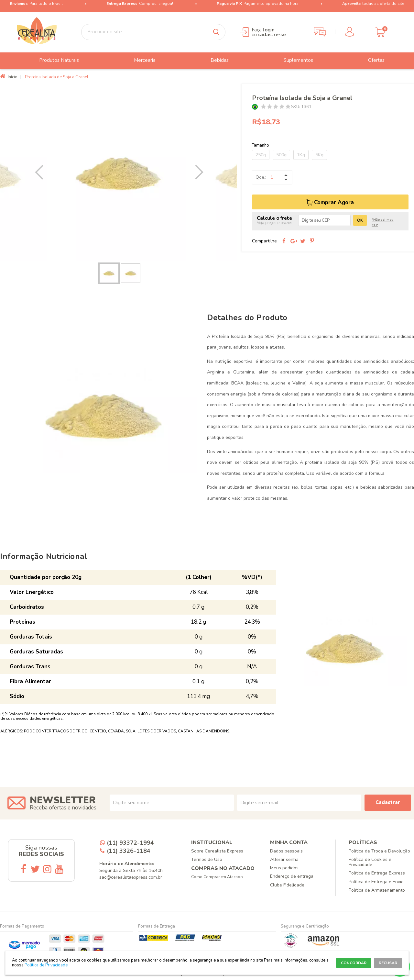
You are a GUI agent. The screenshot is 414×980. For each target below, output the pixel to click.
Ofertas (371, 61)
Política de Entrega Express (377, 873)
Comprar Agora (334, 202)
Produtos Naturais (54, 61)
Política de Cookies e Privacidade (370, 862)
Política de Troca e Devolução (379, 851)
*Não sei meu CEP (382, 223)
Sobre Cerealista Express (217, 851)
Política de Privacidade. (47, 965)
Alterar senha (284, 859)
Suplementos (294, 61)
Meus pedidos (284, 868)
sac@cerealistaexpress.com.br (131, 877)
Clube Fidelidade (287, 885)
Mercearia (140, 61)
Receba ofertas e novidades (63, 808)
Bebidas (215, 61)
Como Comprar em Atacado (217, 877)
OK (360, 220)
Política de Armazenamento (377, 890)
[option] (118, 172)
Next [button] (196, 172)
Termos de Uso (207, 859)
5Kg (319, 155)
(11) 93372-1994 (130, 843)
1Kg (301, 155)
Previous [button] (41, 172)
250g (261, 155)
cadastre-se (272, 35)
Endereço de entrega (292, 876)
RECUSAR (388, 963)
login (269, 30)
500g (281, 155)
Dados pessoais (286, 851)
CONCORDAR (354, 963)
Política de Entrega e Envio (376, 882)
